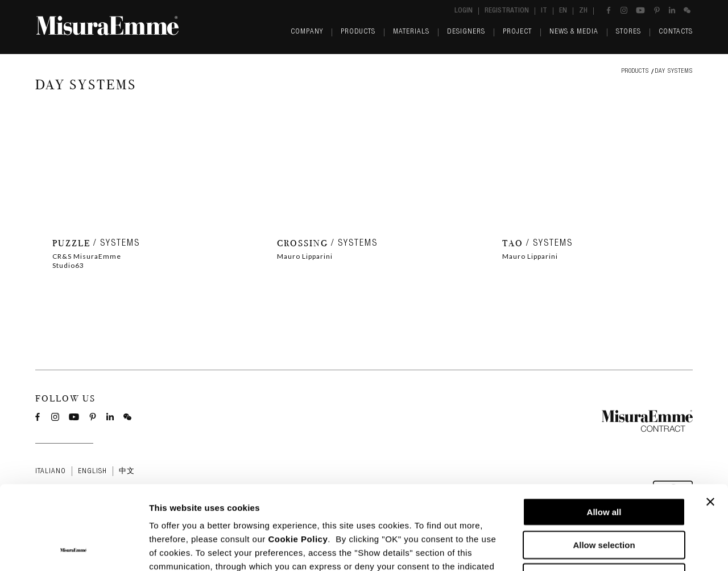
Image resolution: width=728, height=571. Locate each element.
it (544, 11)
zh (583, 11)
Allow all (604, 433)
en (563, 11)
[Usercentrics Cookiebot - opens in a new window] (74, 549)
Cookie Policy (298, 460)
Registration (507, 11)
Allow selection (604, 466)
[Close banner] (710, 423)
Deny (604, 498)
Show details (597, 549)
